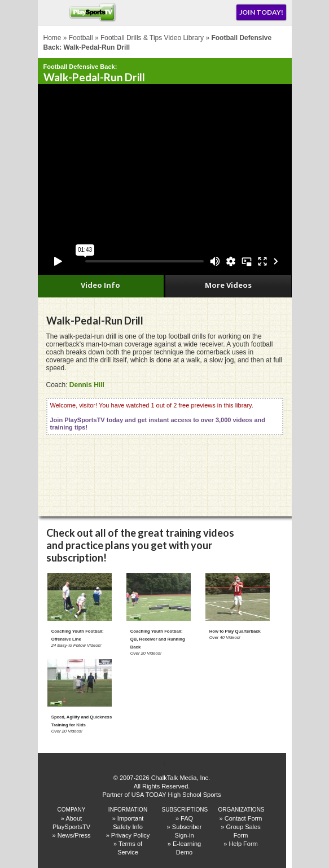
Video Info (100, 285)
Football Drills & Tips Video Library (152, 38)
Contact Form (244, 818)
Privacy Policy (130, 835)
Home (52, 38)
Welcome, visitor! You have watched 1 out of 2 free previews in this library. (158, 416)
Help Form (243, 844)
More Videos (228, 285)
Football (81, 38)
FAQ (187, 818)
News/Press (74, 835)
